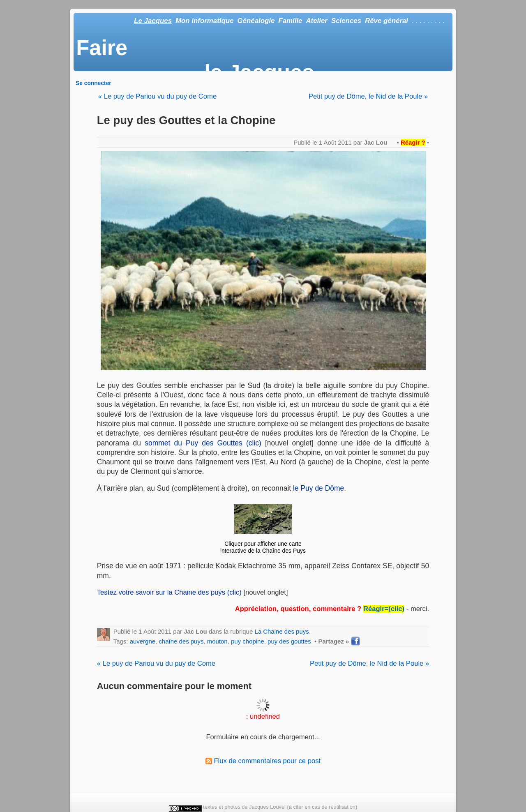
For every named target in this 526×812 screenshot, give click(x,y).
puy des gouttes (289, 641)
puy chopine (248, 641)
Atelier (317, 21)
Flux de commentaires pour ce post (263, 761)
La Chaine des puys (281, 631)
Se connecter (93, 83)
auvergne (143, 641)
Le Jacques (153, 21)
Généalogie (256, 21)
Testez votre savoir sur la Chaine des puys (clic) (169, 592)
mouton (217, 641)
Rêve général (386, 21)
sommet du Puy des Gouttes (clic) (203, 443)
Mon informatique (205, 21)
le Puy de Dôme (318, 488)
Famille (290, 21)
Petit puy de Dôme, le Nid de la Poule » (368, 96)
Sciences (346, 21)
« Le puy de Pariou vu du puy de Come (157, 96)
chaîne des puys (181, 641)
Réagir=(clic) (384, 609)
